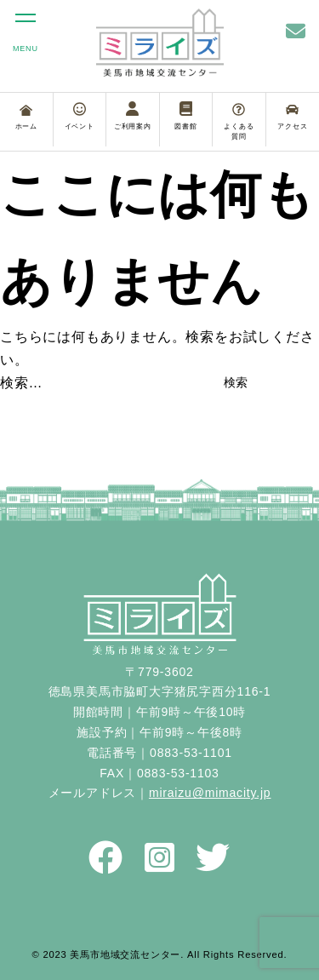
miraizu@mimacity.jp (210, 793)
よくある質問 (239, 122)
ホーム (26, 117)
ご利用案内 (133, 116)
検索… (21, 383)
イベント (80, 116)
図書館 (185, 116)
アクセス (292, 117)
